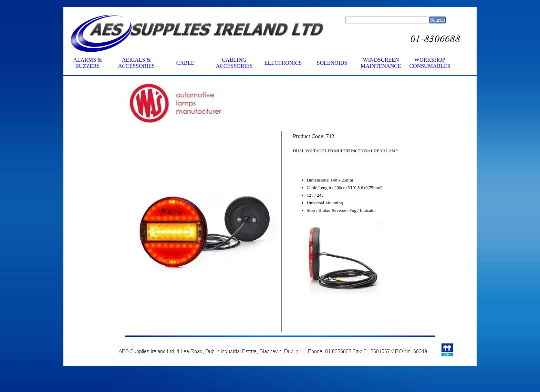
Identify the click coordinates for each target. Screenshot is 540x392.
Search (437, 20)
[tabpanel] (202, 104)
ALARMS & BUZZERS (87, 63)
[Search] (387, 20)
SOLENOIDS (332, 63)
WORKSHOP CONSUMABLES (430, 63)
